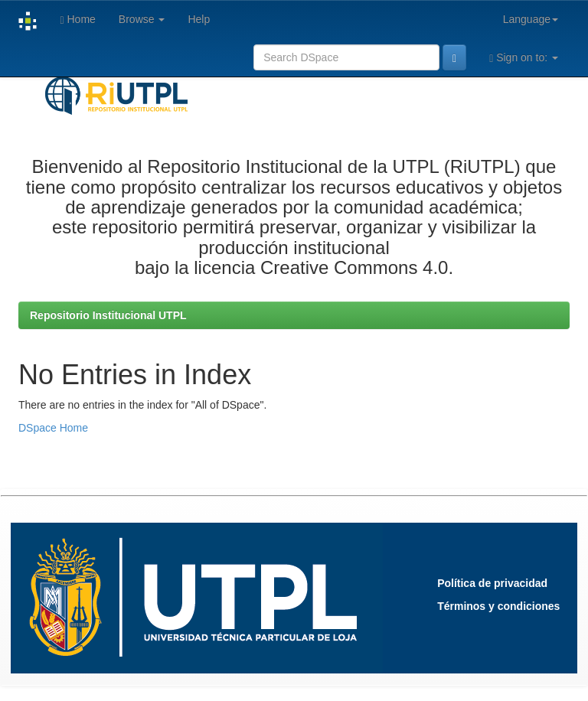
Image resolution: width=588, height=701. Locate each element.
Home (77, 20)
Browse (142, 19)
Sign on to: (524, 58)
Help (199, 19)
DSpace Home (53, 428)
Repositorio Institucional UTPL (108, 315)
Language (531, 19)
